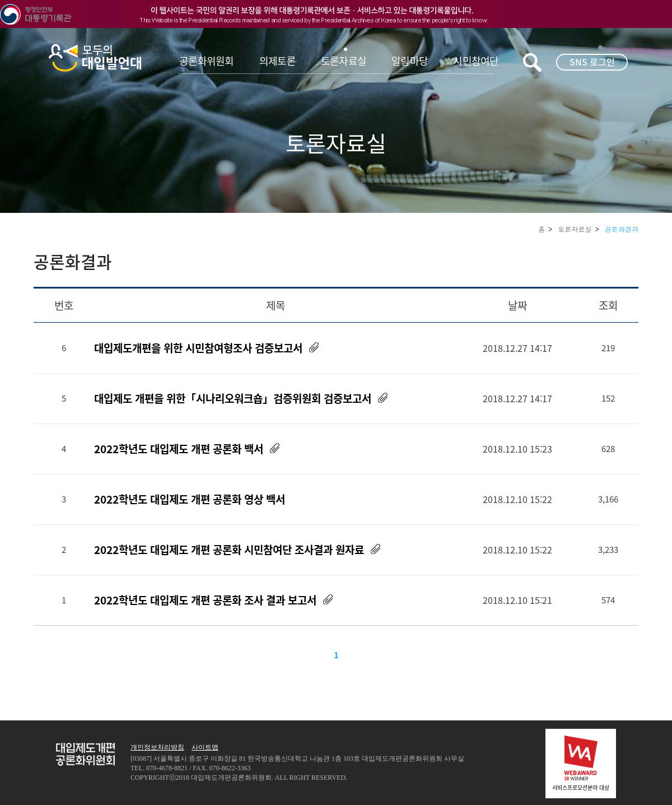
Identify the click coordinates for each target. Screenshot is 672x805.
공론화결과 (622, 229)
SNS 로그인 (592, 62)
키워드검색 (532, 62)
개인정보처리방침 (157, 747)
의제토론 (277, 61)
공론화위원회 (207, 61)
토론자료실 (344, 61)
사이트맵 (205, 747)
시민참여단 (476, 61)
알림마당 (410, 61)
